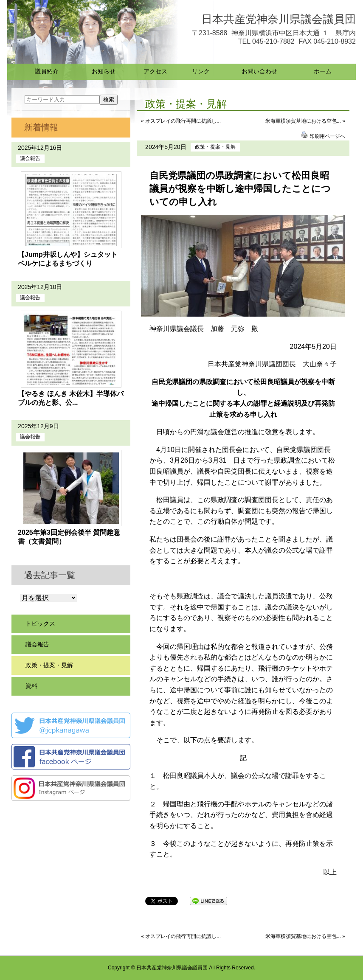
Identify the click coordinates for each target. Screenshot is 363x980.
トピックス (40, 623)
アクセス (155, 71)
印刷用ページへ (327, 136)
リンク (201, 71)
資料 (31, 686)
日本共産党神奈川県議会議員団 (279, 19)
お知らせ (104, 71)
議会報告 (30, 158)
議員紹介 (47, 71)
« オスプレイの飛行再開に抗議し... (181, 121)
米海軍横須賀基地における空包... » (305, 121)
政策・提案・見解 (215, 147)
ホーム (323, 71)
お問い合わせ (259, 71)
